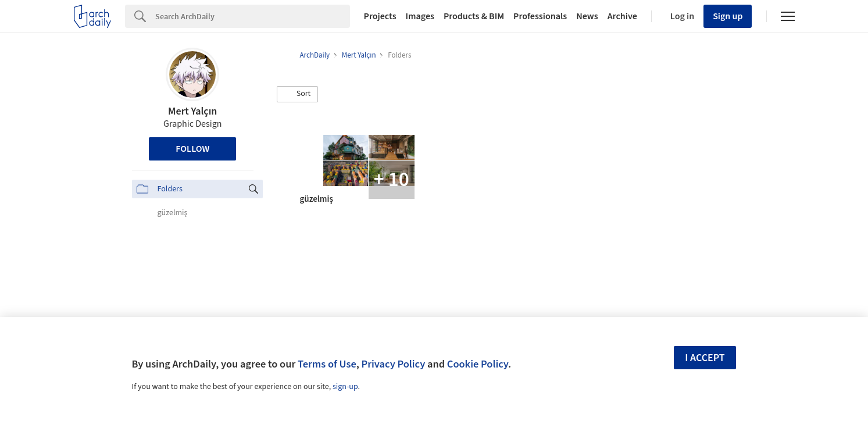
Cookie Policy (478, 364)
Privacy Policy (393, 364)
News (587, 16)
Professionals (540, 16)
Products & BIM (474, 16)
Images (420, 16)
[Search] (253, 16)
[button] (298, 94)
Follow (192, 149)
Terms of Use (327, 364)
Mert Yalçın (192, 111)
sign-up (345, 387)
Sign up (728, 16)
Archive (622, 16)
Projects (380, 16)
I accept (705, 358)
